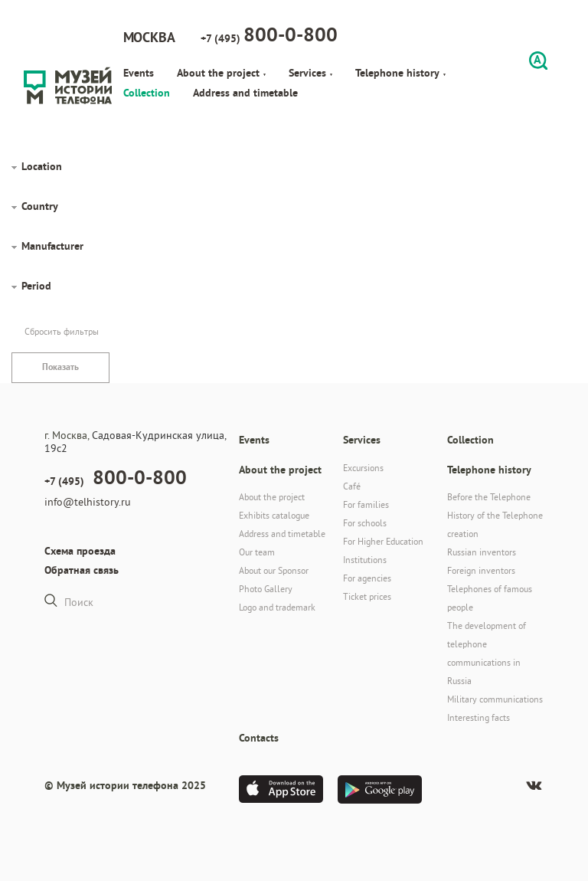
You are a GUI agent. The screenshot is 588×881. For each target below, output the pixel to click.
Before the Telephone (489, 497)
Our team (257, 552)
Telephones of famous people (490, 598)
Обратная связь (82, 570)
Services (310, 73)
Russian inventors (482, 552)
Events (139, 73)
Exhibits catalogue (274, 515)
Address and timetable (245, 93)
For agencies (367, 578)
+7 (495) (269, 34)
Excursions (363, 468)
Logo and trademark (277, 607)
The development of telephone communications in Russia (487, 653)
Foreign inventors (481, 570)
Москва (149, 37)
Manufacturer (52, 246)
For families (366, 504)
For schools (365, 523)
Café (352, 486)
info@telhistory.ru (88, 502)
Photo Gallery (266, 589)
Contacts (259, 738)
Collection (147, 93)
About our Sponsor (274, 570)
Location (42, 166)
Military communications (495, 699)
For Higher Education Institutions (383, 550)
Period (36, 286)
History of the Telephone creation (495, 524)
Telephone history (400, 73)
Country (40, 206)
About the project (221, 73)
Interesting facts (479, 717)
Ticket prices (367, 596)
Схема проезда (80, 551)
